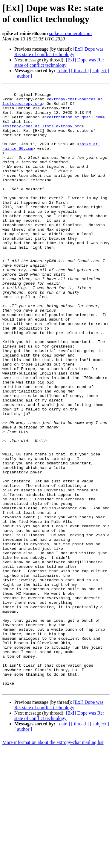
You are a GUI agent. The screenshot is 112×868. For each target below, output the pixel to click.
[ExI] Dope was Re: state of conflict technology (59, 52)
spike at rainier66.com (70, 33)
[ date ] (63, 71)
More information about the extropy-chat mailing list (53, 863)
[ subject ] (99, 71)
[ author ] (23, 76)
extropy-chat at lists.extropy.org (43, 134)
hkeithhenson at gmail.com (73, 123)
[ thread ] (80, 71)
